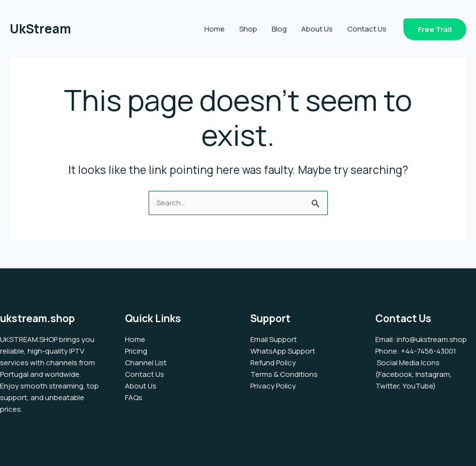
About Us (317, 29)
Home (215, 29)
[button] (435, 29)
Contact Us (367, 29)
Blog (279, 29)
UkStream (40, 29)
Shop (248, 29)
